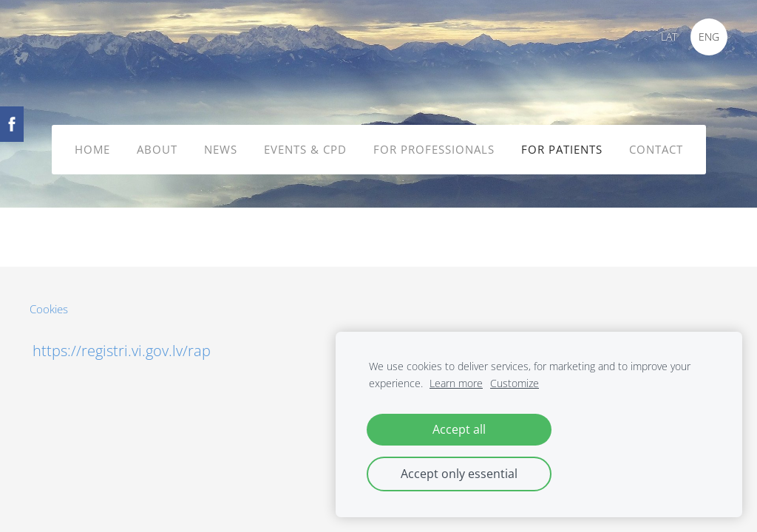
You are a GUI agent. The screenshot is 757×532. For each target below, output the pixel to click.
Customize (515, 383)
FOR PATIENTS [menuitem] (562, 149)
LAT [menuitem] (669, 37)
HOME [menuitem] (92, 149)
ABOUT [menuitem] (157, 149)
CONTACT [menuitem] (656, 149)
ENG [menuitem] (709, 37)
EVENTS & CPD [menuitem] (305, 149)
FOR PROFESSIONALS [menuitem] (434, 149)
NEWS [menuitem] (221, 149)
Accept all (459, 429)
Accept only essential (459, 474)
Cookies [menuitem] (49, 309)
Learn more (456, 383)
